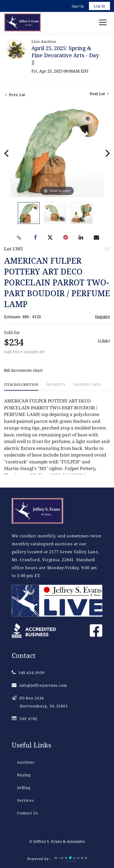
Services (25, 800)
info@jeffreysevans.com (39, 685)
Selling (24, 788)
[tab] (21, 387)
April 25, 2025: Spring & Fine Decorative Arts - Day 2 (65, 55)
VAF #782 (25, 719)
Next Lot (99, 94)
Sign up (78, 6)
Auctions (26, 762)
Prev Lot (15, 95)
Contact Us (28, 813)
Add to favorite (107, 249)
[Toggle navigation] (103, 22)
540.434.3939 (28, 673)
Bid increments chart (23, 370)
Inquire (103, 316)
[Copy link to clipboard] (19, 238)
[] (104, 341)
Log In (99, 6)
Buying (24, 775)
